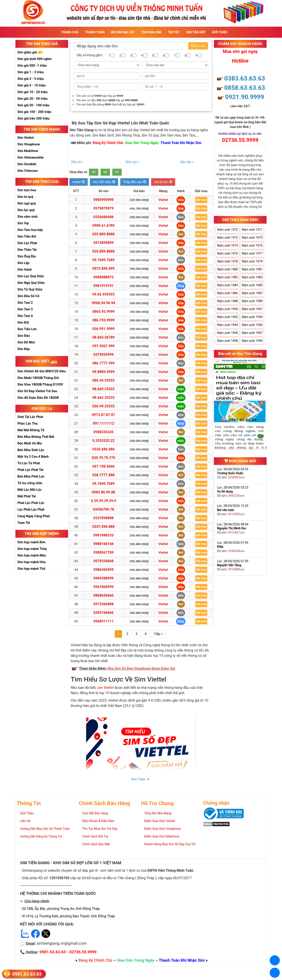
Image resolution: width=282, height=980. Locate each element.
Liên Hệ (25, 821)
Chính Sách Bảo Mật (96, 844)
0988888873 (104, 277)
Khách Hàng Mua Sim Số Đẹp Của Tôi (170, 844)
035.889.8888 (103, 234)
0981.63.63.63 (27, 974)
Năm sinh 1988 (227, 301)
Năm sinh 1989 (252, 301)
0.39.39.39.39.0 (103, 501)
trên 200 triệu (104, 182)
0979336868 (104, 561)
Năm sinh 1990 (227, 309)
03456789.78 (103, 509)
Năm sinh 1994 (227, 325)
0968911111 (104, 621)
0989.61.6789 (103, 226)
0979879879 (104, 208)
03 (117, 172)
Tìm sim (198, 46)
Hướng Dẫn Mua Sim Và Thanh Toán (45, 829)
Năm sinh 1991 (252, 309)
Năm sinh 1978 (227, 261)
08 (105, 172)
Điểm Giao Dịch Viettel (160, 821)
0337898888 (104, 518)
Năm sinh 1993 (252, 317)
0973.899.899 (103, 269)
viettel (79, 182)
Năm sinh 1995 (252, 325)
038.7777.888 (103, 475)
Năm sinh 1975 (252, 245)
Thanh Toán (95, 32)
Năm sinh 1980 (227, 269)
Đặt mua (201, 200)
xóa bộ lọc (163, 182)
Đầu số (77, 162)
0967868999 (104, 587)
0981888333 (104, 535)
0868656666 (104, 595)
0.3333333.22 (103, 441)
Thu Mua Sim (151, 32)
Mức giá (133, 162)
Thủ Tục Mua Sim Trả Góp (100, 829)
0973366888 (104, 604)
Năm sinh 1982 (227, 277)
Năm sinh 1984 (227, 285)
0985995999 (104, 200)
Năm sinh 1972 (227, 238)
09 (94, 172)
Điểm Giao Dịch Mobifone (162, 836)
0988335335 (104, 432)
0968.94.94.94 (104, 303)
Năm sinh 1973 (252, 238)
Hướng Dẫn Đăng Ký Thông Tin (41, 836)
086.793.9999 (103, 320)
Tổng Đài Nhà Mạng (158, 813)
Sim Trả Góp (196, 32)
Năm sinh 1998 (227, 341)
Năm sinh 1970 (227, 230)
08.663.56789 (103, 337)
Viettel (163, 200)
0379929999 (104, 355)
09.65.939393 (103, 294)
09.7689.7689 (103, 260)
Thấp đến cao (135, 182)
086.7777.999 (103, 363)
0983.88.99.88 (104, 492)
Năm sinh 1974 (227, 245)
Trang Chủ (70, 32)
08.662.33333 (103, 398)
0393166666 (104, 613)
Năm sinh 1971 (252, 230)
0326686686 (104, 217)
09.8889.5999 (103, 372)
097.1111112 (103, 423)
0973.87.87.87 (104, 415)
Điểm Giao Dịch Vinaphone (162, 829)
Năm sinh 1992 (227, 317)
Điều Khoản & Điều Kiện (98, 821)
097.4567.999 (103, 346)
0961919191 (104, 286)
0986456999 (104, 570)
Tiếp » (158, 634)
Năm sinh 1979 (252, 261)
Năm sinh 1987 (252, 293)
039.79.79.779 (104, 458)
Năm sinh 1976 (227, 253)
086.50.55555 (103, 380)
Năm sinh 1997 (252, 333)
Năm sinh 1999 (252, 341)
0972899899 (104, 243)
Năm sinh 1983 (252, 277)
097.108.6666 (103, 466)
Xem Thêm (138, 779)
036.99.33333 (103, 406)
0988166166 (104, 544)
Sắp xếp (187, 162)
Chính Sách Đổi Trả (95, 836)
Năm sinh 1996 (227, 333)
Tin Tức (174, 32)
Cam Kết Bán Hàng (95, 813)
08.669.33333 (103, 389)
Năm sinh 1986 (227, 293)
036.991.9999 (103, 329)
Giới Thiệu (220, 32)
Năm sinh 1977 (252, 253)
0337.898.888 (103, 527)
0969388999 (104, 578)
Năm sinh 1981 (252, 269)
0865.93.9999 (103, 312)
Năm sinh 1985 (252, 285)
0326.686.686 (103, 449)
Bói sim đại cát (123, 32)
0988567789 (104, 552)
